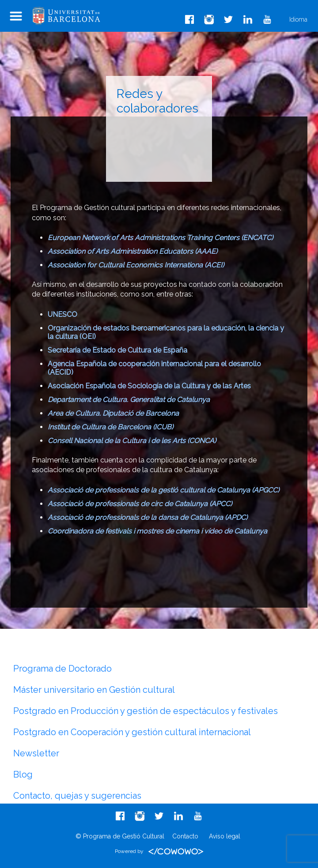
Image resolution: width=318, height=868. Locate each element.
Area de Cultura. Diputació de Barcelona (113, 413)
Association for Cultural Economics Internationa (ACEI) (136, 265)
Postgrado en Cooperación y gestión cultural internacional (132, 732)
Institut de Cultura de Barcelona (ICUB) (110, 427)
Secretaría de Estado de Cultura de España (117, 350)
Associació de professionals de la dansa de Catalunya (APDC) (148, 517)
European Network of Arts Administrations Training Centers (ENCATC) (160, 238)
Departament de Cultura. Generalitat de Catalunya (129, 400)
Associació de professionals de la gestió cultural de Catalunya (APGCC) (163, 490)
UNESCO (62, 314)
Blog (23, 774)
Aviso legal (225, 836)
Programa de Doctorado (62, 669)
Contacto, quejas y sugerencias (77, 796)
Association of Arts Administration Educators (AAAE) (132, 251)
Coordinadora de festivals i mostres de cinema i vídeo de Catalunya (157, 531)
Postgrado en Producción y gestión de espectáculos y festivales (146, 711)
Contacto (185, 836)
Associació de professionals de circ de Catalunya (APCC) (140, 504)
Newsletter (36, 753)
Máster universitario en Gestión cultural (94, 690)
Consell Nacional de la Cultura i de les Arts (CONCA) (132, 441)
